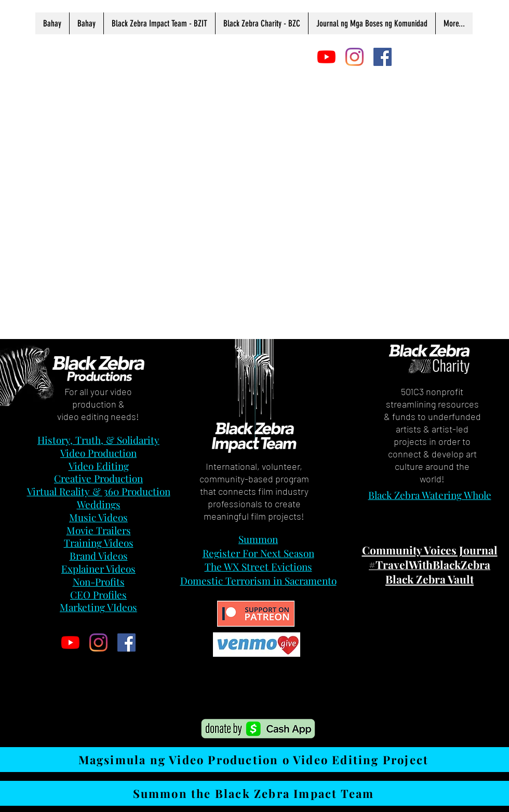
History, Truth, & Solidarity (98, 440)
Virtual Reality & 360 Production (99, 491)
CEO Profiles (98, 594)
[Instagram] (354, 57)
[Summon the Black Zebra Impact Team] (254, 793)
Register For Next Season (258, 553)
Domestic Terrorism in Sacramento (258, 580)
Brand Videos (99, 556)
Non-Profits (99, 581)
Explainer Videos (98, 569)
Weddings (99, 504)
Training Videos (99, 543)
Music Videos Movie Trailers (99, 524)
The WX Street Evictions (258, 566)
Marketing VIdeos (98, 607)
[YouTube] (326, 57)
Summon (258, 539)
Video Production (98, 453)
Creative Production (98, 478)
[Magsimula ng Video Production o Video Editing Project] (254, 760)
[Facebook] (383, 57)
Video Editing (99, 466)
